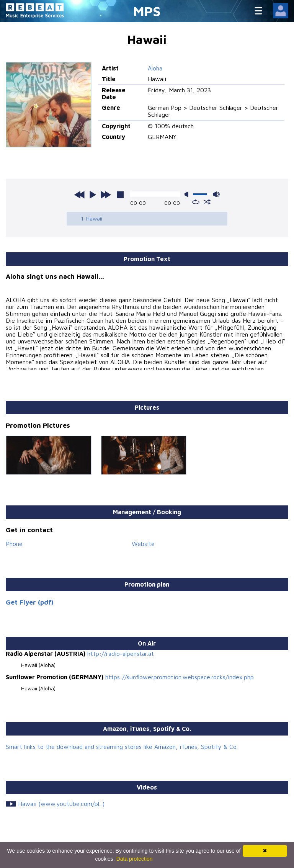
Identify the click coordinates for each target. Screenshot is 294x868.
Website (143, 544)
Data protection (135, 859)
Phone (14, 544)
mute (188, 194)
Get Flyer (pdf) (30, 602)
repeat (196, 202)
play (93, 195)
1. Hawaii (91, 218)
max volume (216, 194)
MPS (147, 11)
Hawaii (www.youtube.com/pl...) (61, 804)
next (106, 195)
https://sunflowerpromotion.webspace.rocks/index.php (180, 677)
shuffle (207, 202)
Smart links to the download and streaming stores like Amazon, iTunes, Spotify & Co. (122, 747)
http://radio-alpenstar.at (121, 654)
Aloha (155, 68)
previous (80, 195)
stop (120, 195)
